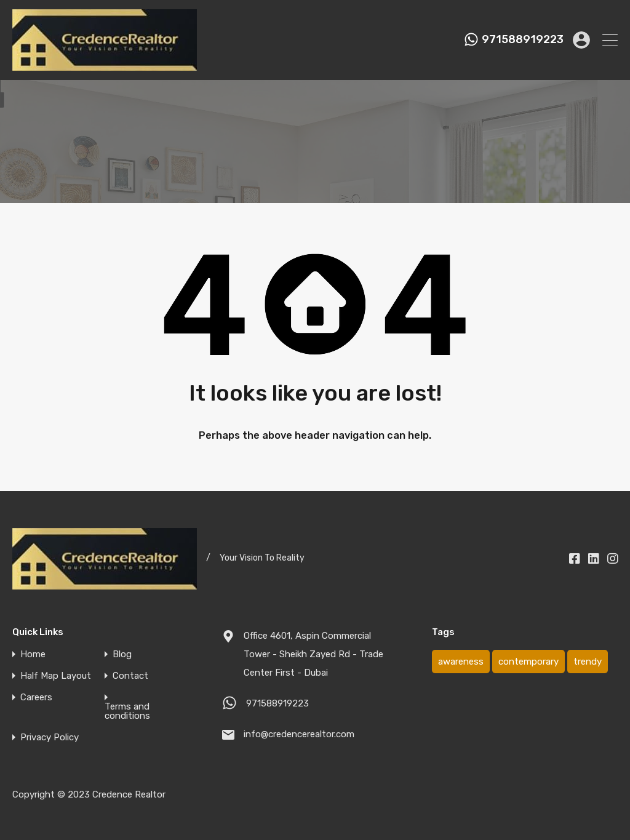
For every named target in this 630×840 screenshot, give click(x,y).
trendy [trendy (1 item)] (588, 662)
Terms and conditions (127, 711)
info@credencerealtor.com (299, 734)
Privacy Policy (50, 738)
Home (33, 654)
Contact (130, 676)
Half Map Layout (56, 676)
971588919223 (523, 40)
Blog (122, 654)
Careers (36, 698)
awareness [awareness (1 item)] (461, 662)
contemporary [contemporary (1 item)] (528, 662)
